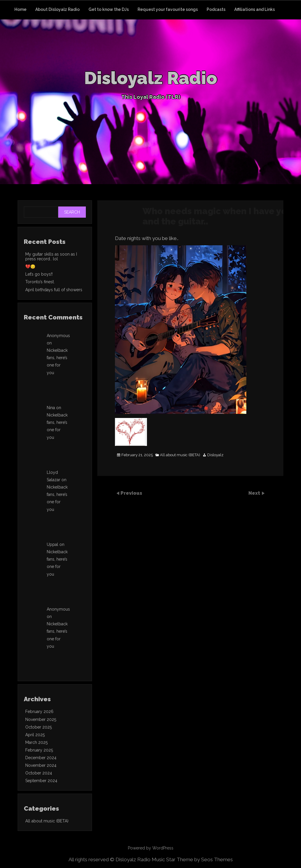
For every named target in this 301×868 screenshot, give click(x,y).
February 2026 (39, 712)
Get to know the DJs (109, 9)
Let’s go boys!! (39, 274)
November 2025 (41, 719)
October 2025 (39, 727)
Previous (131, 493)
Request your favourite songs (168, 9)
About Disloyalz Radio (57, 9)
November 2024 (41, 765)
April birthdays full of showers (54, 290)
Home (20, 9)
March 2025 (36, 742)
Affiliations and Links (255, 9)
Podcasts (216, 9)
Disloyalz (215, 455)
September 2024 (41, 781)
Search (72, 212)
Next (255, 493)
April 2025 (35, 735)
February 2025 (39, 750)
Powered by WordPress (151, 848)
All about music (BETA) (180, 455)
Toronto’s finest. (40, 282)
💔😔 (30, 266)
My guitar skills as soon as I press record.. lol (51, 256)
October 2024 (39, 773)
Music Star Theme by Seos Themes (192, 859)
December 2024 (41, 758)
